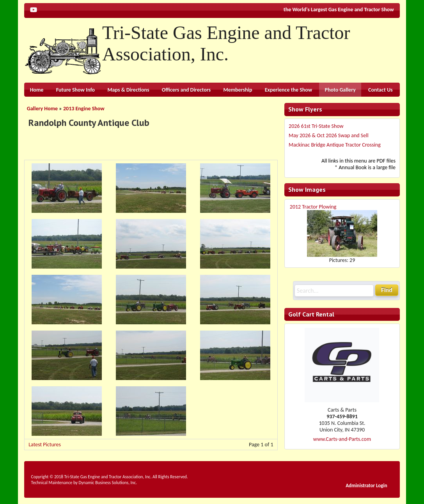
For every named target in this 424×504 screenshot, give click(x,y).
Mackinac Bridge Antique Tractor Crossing (335, 145)
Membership (238, 90)
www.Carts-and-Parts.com (342, 439)
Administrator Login (366, 485)
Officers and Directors (186, 90)
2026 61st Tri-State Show (316, 126)
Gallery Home (42, 109)
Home (37, 90)
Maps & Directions (128, 90)
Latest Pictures (45, 445)
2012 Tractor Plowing (313, 207)
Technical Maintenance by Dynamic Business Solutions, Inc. (84, 483)
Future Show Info (75, 90)
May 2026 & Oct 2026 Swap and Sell (329, 135)
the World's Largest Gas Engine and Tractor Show (339, 10)
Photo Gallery (340, 90)
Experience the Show (289, 90)
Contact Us (381, 90)
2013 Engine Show (84, 109)
